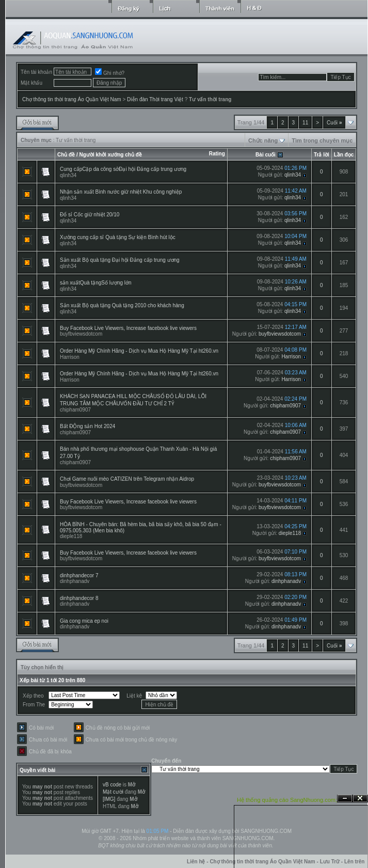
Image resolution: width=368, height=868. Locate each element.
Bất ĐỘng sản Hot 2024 (87, 426)
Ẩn (345, 799)
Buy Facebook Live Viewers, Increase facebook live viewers (128, 328)
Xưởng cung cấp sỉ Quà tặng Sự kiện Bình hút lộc (118, 237)
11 (305, 123)
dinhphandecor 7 (79, 575)
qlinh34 (68, 175)
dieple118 (71, 536)
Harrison (70, 357)
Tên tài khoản (36, 72)
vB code (112, 785)
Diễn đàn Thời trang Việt (155, 99)
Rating (217, 154)
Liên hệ (196, 862)
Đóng (360, 799)
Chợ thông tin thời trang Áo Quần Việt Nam (72, 99)
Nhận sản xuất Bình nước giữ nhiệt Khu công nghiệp (121, 192)
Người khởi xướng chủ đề (111, 155)
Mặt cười (113, 792)
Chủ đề (66, 155)
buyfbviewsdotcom (81, 334)
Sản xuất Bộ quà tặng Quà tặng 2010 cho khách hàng (122, 305)
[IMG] (109, 799)
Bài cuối (266, 155)
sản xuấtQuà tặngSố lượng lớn (96, 283)
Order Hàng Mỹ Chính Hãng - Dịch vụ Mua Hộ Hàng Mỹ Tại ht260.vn (139, 351)
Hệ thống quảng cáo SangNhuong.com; (287, 800)
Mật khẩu (31, 83)
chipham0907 (75, 410)
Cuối (334, 123)
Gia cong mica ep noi (84, 621)
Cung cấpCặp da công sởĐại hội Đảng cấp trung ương (123, 169)
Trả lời (322, 155)
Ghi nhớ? (110, 73)
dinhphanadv (75, 581)
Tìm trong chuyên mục (322, 140)
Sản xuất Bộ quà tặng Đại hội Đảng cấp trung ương (120, 260)
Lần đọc (344, 155)
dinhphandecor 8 (79, 598)
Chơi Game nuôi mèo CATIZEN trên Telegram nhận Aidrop (127, 479)
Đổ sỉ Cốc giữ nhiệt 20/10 (90, 215)
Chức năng (263, 140)
